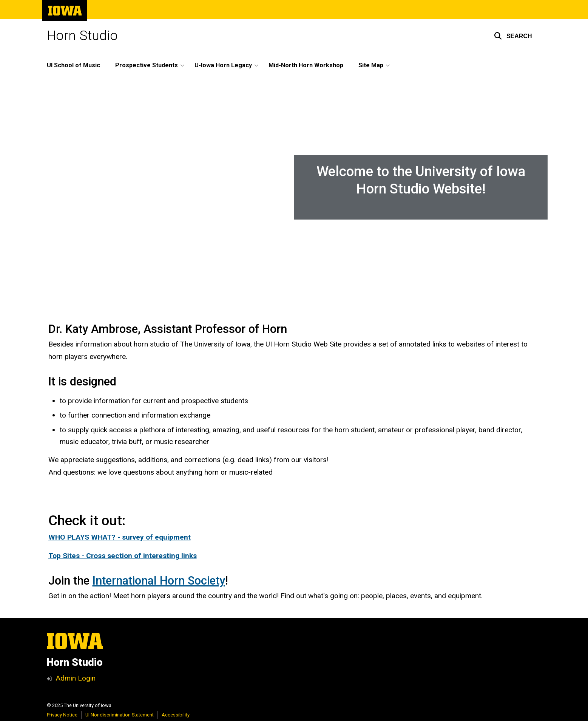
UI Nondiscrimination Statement (120, 715)
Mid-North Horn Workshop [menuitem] (306, 65)
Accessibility (176, 715)
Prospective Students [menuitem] (147, 65)
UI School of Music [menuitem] (73, 65)
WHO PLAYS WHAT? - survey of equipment (120, 537)
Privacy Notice (62, 715)
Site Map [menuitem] (371, 65)
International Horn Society (159, 581)
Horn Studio (82, 36)
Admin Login (76, 678)
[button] (513, 36)
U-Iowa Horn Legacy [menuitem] (223, 65)
